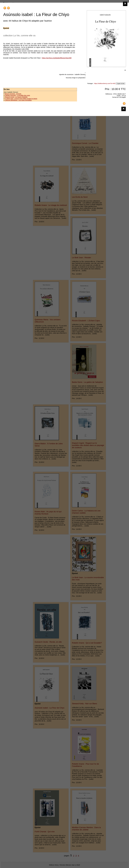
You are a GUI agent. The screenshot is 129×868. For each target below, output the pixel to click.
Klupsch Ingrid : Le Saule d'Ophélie (16, 97)
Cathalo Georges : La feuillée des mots (17, 95)
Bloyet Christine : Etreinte (13, 94)
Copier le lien (121, 84)
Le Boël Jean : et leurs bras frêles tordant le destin (21, 99)
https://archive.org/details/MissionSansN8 (57, 58)
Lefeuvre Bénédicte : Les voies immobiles (18, 100)
